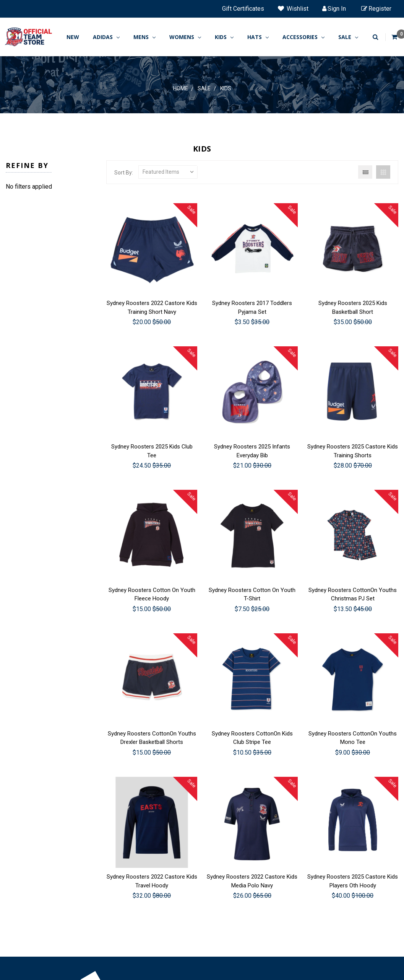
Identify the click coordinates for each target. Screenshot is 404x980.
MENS (144, 37)
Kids (226, 88)
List (365, 172)
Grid (383, 172)
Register (376, 9)
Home (181, 88)
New (73, 37)
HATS (258, 37)
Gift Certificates (243, 9)
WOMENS (185, 37)
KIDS (224, 37)
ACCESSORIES (303, 37)
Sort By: (124, 173)
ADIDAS (106, 37)
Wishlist (293, 9)
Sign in (334, 9)
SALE (348, 37)
